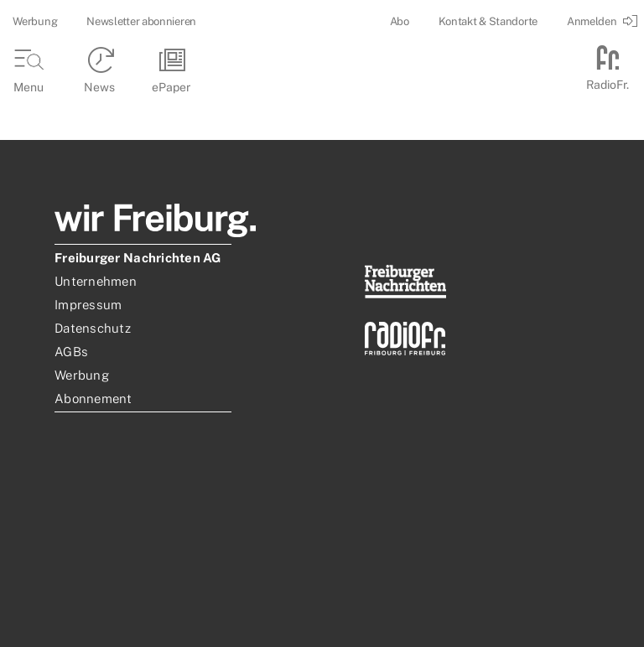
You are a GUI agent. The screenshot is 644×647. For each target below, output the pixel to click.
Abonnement (93, 399)
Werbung (35, 21)
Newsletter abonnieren (141, 21)
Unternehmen (96, 281)
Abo (400, 21)
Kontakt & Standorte (488, 21)
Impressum (88, 305)
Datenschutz (93, 328)
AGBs (71, 352)
